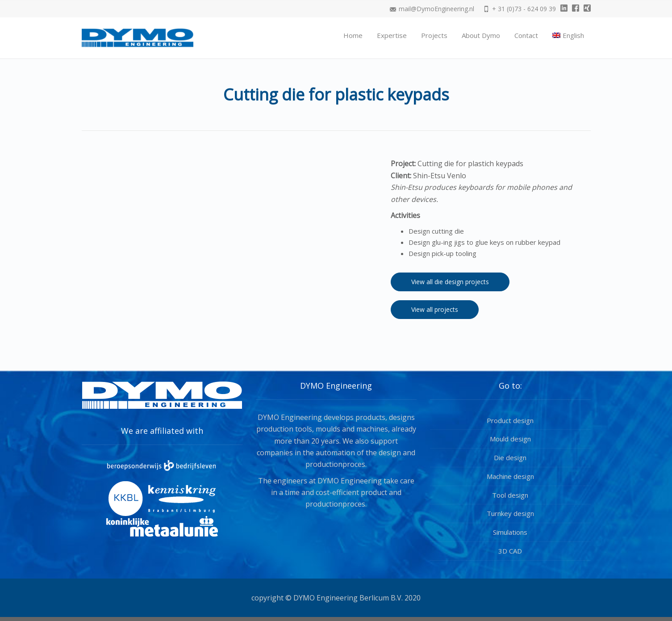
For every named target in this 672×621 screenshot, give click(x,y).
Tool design (510, 495)
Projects (434, 35)
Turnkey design (510, 513)
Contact (526, 35)
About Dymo (481, 35)
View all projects (435, 309)
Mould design (510, 439)
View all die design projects (450, 282)
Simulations (510, 532)
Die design (510, 457)
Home (353, 35)
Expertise (392, 35)
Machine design (510, 476)
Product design (510, 420)
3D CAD (510, 551)
